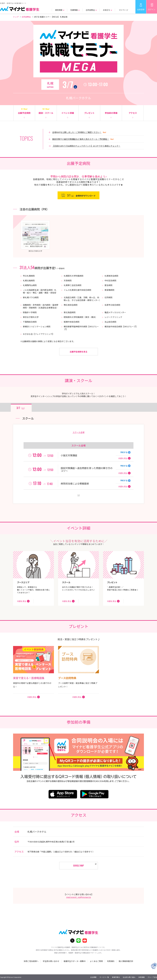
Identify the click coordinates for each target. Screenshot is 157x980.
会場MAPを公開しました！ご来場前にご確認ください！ (77, 132)
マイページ (124, 10)
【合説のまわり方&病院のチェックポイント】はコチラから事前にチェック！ (86, 146)
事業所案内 (116, 977)
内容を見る (123, 458)
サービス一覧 (104, 977)
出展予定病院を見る (79, 352)
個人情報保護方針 (126, 961)
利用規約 (111, 961)
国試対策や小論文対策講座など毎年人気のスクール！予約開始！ (81, 139)
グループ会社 (152, 977)
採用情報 (142, 977)
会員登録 (141, 9)
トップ (16, 17)
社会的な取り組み (129, 977)
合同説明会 (26, 17)
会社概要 (93, 977)
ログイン (152, 9)
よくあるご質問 (96, 961)
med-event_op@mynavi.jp (79, 897)
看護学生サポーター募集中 (75, 961)
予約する (124, 452)
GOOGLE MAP (78, 866)
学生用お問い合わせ (51, 961)
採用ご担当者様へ (31, 961)
